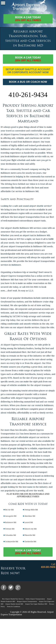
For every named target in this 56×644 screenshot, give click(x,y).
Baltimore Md (11, 522)
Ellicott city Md (30, 529)
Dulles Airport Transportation (35, 599)
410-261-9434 (28, 95)
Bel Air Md (9, 510)
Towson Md (10, 529)
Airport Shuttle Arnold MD (14, 604)
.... (6, 612)
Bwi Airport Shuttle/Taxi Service (13, 599)
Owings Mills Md (31, 510)
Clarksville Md (30, 542)
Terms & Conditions (14, 606)
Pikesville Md (30, 535)
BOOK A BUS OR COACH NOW (28, 82)
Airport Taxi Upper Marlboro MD (36, 604)
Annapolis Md (11, 516)
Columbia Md (10, 535)
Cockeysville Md (12, 542)
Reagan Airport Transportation (27, 601)
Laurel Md (29, 522)
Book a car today (28, 19)
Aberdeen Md (30, 516)
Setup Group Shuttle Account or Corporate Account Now (28, 71)
